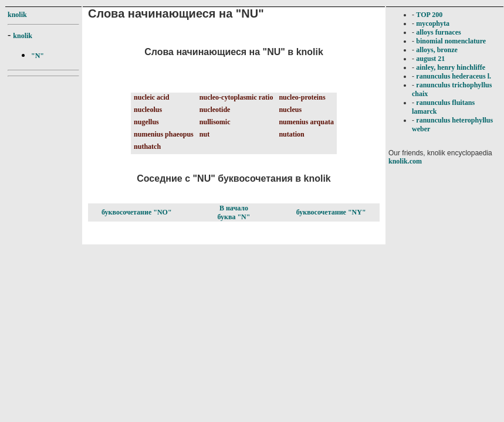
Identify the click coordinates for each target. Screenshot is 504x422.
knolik (17, 15)
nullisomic (215, 122)
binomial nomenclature (451, 41)
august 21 (430, 59)
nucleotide (215, 110)
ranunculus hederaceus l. (454, 76)
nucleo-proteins (302, 97)
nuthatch (147, 147)
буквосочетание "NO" (136, 212)
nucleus (290, 110)
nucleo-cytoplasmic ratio (236, 97)
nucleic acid (151, 97)
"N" (38, 56)
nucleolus (148, 110)
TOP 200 (429, 15)
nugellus (146, 122)
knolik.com (405, 161)
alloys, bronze (437, 50)
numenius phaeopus (164, 134)
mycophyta (433, 23)
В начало (234, 208)
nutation (291, 134)
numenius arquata (306, 122)
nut (204, 134)
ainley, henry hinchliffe (451, 67)
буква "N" (234, 217)
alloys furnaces (438, 32)
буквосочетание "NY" (331, 212)
